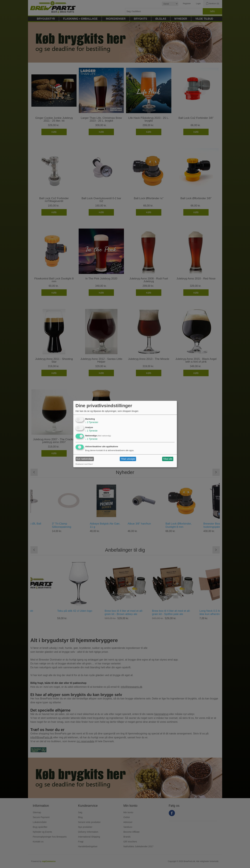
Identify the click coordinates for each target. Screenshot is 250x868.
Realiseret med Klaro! (84, 464)
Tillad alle (168, 459)
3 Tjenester (92, 422)
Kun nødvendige (85, 459)
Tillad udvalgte (128, 459)
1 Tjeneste (91, 431)
